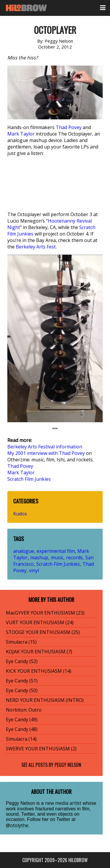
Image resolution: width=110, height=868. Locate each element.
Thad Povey (69, 127)
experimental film (56, 551)
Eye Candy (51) (22, 681)
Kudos (20, 514)
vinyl (34, 570)
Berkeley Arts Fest (36, 247)
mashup (39, 557)
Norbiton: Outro (24, 710)
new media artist (63, 803)
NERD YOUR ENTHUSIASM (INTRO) (45, 700)
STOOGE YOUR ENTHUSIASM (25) (43, 632)
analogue (24, 551)
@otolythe (17, 825)
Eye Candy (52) (22, 661)
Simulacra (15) (21, 642)
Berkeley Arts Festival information (45, 447)
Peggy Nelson (68, 765)
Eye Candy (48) (22, 729)
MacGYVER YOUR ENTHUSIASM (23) (45, 613)
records (74, 557)
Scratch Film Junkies (29, 479)
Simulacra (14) (21, 739)
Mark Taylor (21, 134)
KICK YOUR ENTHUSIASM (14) (39, 671)
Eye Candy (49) (22, 720)
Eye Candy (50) (22, 690)
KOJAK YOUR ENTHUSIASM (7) (39, 652)
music (57, 557)
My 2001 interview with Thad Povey (46, 453)
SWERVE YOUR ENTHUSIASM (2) (41, 749)
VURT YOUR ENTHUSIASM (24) (40, 622)
